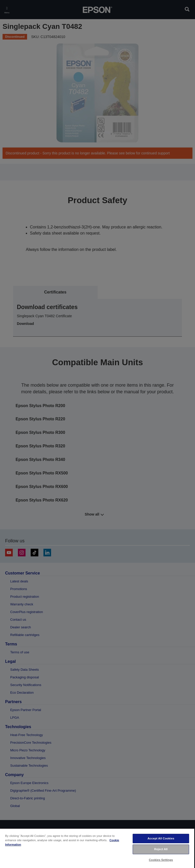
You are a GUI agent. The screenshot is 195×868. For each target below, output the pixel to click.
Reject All (161, 849)
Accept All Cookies (161, 838)
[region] (97, 848)
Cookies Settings (161, 860)
